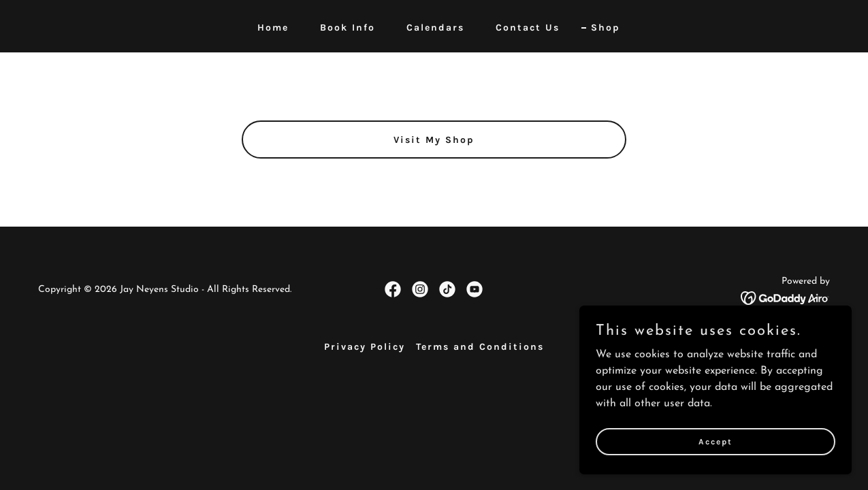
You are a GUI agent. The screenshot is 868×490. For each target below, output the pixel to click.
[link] (393, 289)
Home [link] (273, 28)
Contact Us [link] (528, 28)
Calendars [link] (435, 28)
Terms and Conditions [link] (480, 347)
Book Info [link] (348, 28)
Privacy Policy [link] (365, 347)
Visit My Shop (434, 140)
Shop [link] (606, 28)
